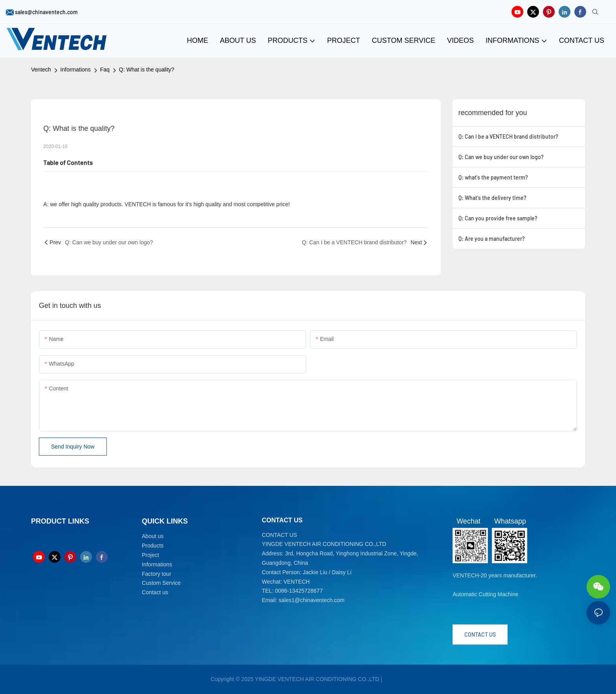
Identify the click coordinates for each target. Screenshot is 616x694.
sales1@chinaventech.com (312, 600)
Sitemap (395, 679)
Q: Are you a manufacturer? (492, 239)
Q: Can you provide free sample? (498, 218)
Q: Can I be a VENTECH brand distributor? (508, 136)
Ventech (41, 70)
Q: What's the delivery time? (492, 198)
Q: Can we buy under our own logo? (501, 157)
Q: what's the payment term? (493, 177)
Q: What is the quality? (147, 70)
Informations (76, 70)
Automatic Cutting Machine (485, 594)
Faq (105, 70)
